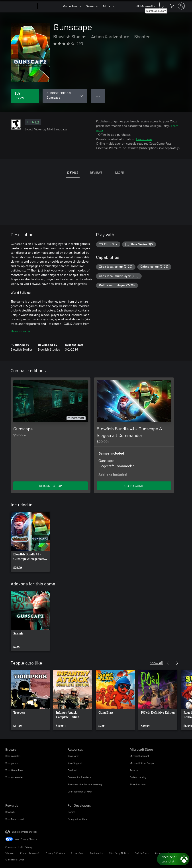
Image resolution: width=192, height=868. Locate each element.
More (107, 6)
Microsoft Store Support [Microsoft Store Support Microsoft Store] (143, 763)
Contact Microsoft (30, 853)
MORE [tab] (119, 173)
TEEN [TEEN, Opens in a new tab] (33, 122)
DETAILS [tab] (73, 173)
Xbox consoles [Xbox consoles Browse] (13, 756)
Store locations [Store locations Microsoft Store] (138, 784)
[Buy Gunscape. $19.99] (25, 96)
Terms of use (77, 853)
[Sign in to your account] (181, 6)
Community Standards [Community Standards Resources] (79, 777)
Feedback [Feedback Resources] (73, 770)
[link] (30, 542)
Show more (21, 331)
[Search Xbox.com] (163, 6)
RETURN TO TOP (51, 486)
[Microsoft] (21, 6)
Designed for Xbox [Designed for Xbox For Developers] (77, 819)
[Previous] (168, 663)
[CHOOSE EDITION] (65, 96)
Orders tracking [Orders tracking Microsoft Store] (138, 777)
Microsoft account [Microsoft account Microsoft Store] (139, 756)
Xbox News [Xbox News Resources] (73, 756)
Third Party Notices (119, 853)
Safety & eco (142, 853)
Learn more (144, 139)
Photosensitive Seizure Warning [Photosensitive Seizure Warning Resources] (85, 784)
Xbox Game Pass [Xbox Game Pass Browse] (14, 770)
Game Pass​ (70, 6)
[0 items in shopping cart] (172, 6)
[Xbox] (50, 6)
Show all (156, 663)
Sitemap (10, 853)
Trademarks (96, 853)
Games (90, 6)
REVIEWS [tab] (96, 173)
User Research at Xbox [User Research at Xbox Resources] (80, 791)
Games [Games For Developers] (71, 812)
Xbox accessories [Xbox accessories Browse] (14, 777)
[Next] (177, 663)
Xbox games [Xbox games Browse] (12, 763)
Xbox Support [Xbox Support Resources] (75, 763)
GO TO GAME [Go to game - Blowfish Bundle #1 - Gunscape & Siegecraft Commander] (134, 486)
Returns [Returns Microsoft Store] (134, 770)
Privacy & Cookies (55, 853)
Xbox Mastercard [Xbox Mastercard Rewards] (14, 819)
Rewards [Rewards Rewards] (10, 812)
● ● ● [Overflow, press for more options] (98, 96)
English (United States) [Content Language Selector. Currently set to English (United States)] (24, 832)
